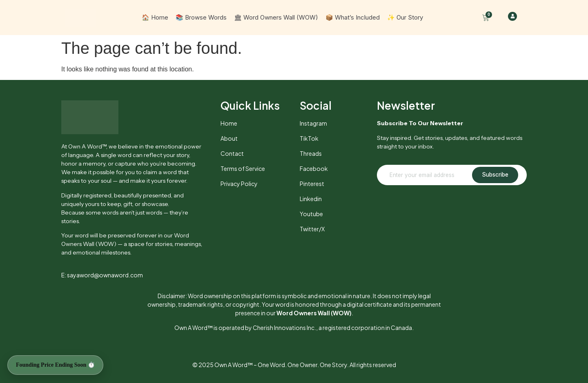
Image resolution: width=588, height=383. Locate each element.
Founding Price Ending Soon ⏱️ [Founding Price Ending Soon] (55, 365)
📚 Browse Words (201, 17)
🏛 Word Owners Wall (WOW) (276, 17)
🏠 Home (155, 17)
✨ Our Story (405, 17)
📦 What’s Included (353, 17)
